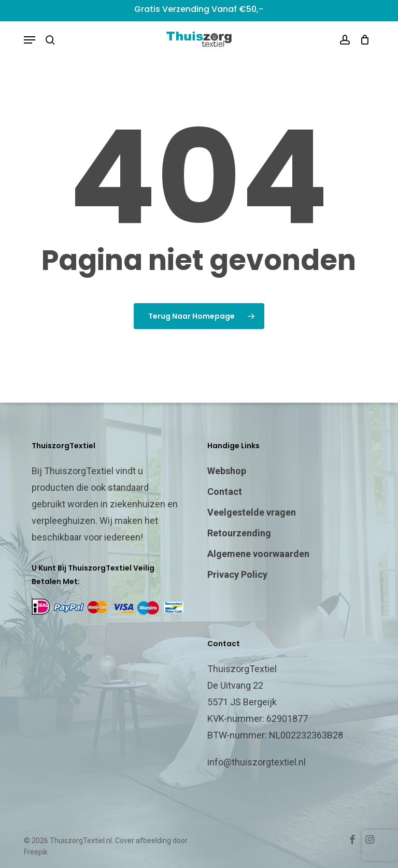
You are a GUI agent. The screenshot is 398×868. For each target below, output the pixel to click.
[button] (30, 40)
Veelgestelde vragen (252, 512)
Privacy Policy (237, 574)
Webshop (227, 471)
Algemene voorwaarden (258, 554)
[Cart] (363, 40)
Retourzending (239, 533)
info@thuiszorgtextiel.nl (257, 762)
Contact (225, 492)
